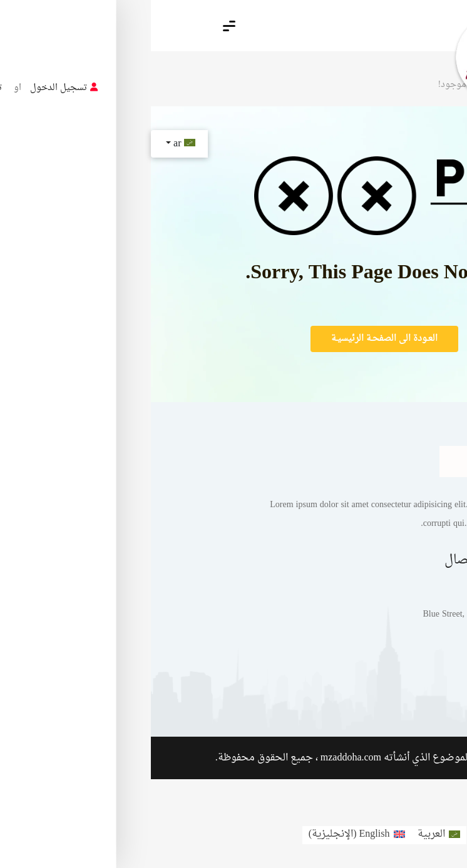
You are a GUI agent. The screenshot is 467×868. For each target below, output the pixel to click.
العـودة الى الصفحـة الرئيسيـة (233, 339)
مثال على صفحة (350, 687)
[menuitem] (288, 835)
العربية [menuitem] (280, 834)
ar (32, 144)
